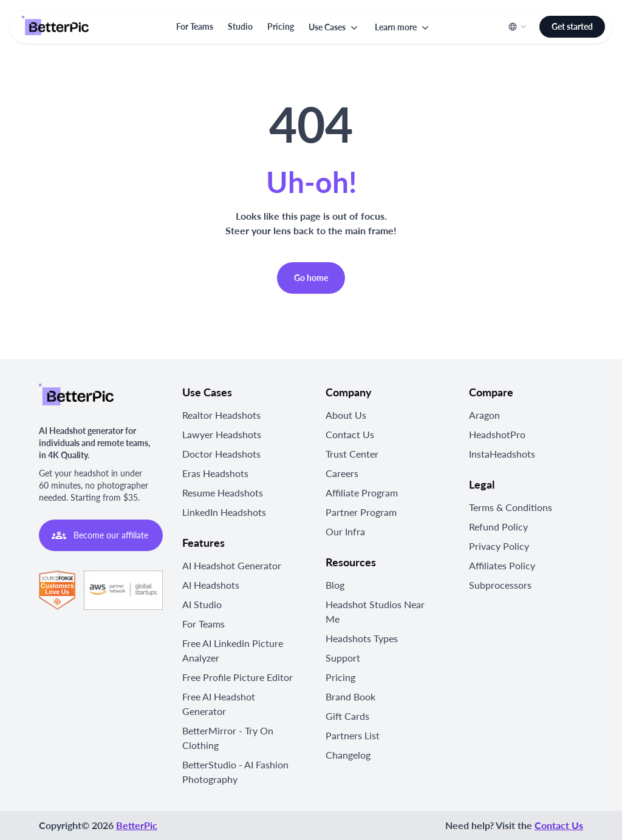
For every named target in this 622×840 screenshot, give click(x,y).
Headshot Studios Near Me (375, 611)
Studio (240, 26)
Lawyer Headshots (222, 434)
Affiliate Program (362, 493)
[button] (334, 27)
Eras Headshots (215, 473)
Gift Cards (347, 716)
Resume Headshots (223, 493)
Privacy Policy (499, 546)
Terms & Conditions (511, 507)
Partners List (353, 735)
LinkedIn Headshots (224, 512)
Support (343, 658)
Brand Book (350, 696)
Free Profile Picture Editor (238, 677)
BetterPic (137, 825)
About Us (346, 415)
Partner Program (361, 512)
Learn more (403, 27)
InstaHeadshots (502, 454)
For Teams (195, 26)
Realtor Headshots (221, 415)
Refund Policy (498, 527)
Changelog (348, 755)
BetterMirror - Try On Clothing (228, 738)
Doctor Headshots (221, 454)
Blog (335, 585)
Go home (311, 278)
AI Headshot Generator (232, 565)
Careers (342, 473)
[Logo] (55, 27)
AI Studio (202, 604)
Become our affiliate (100, 535)
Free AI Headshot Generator (219, 704)
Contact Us (350, 434)
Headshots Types (362, 638)
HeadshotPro (497, 434)
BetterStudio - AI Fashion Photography (235, 772)
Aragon (484, 415)
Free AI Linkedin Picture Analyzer (233, 650)
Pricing (281, 26)
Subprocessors (500, 585)
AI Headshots (211, 585)
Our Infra (345, 531)
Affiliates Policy (502, 565)
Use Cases (334, 27)
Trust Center (352, 454)
